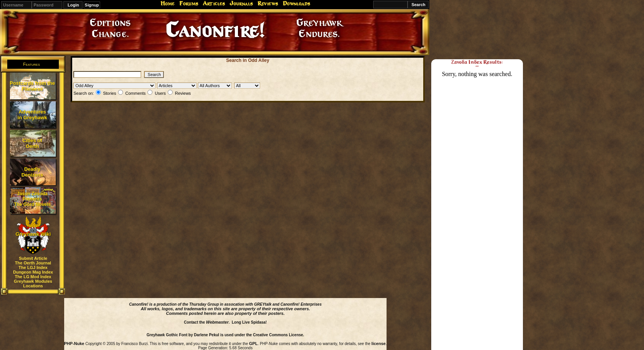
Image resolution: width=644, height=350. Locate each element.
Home (167, 3)
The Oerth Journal (33, 263)
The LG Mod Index (33, 277)
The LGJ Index (33, 267)
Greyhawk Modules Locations (33, 284)
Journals (241, 3)
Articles (214, 3)
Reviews (268, 3)
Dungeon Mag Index (33, 272)
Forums (189, 3)
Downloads (296, 3)
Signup (92, 5)
